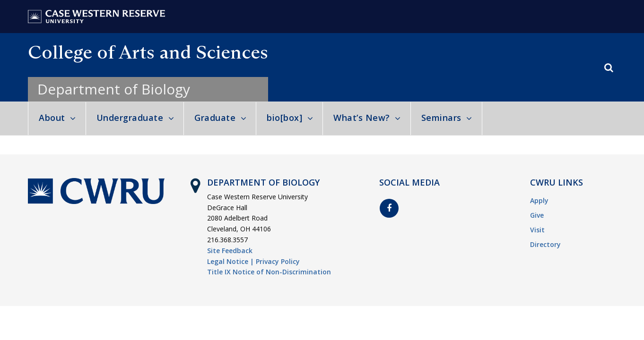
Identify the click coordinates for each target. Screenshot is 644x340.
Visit (537, 230)
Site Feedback (230, 251)
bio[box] (284, 118)
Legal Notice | (231, 261)
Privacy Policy (278, 261)
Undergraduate (130, 118)
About (52, 118)
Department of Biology (114, 89)
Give (537, 215)
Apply (539, 200)
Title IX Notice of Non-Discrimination (269, 272)
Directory (545, 244)
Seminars (441, 118)
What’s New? (362, 118)
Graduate (215, 118)
